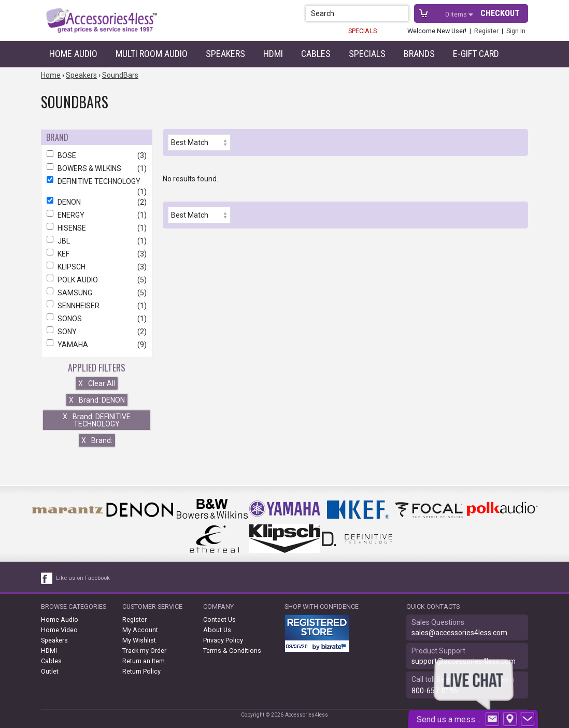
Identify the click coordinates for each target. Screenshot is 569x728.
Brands (419, 54)
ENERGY (97, 215)
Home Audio (73, 54)
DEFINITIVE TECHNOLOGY (97, 181)
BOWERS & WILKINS (97, 168)
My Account (140, 630)
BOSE (97, 155)
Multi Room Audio (152, 54)
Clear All (97, 383)
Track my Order (144, 651)
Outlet (50, 671)
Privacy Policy (223, 640)
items (457, 14)
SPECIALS (362, 31)
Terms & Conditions (232, 651)
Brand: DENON (97, 400)
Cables (316, 54)
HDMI (273, 54)
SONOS (97, 319)
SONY (97, 332)
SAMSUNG (97, 293)
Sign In (516, 31)
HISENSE (97, 228)
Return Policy (141, 671)
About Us (217, 630)
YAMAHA (97, 345)
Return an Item (144, 661)
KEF (97, 254)
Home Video (59, 630)
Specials (367, 54)
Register (486, 31)
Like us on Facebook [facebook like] (83, 578)
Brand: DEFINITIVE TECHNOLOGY (97, 420)
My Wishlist (139, 640)
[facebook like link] (47, 578)
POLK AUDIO (97, 280)
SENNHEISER (97, 306)
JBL (97, 241)
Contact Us (219, 619)
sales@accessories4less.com (459, 633)
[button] (402, 13)
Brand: (97, 440)
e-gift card (476, 54)
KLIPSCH (97, 267)
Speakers (225, 54)
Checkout (500, 13)
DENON (97, 202)
